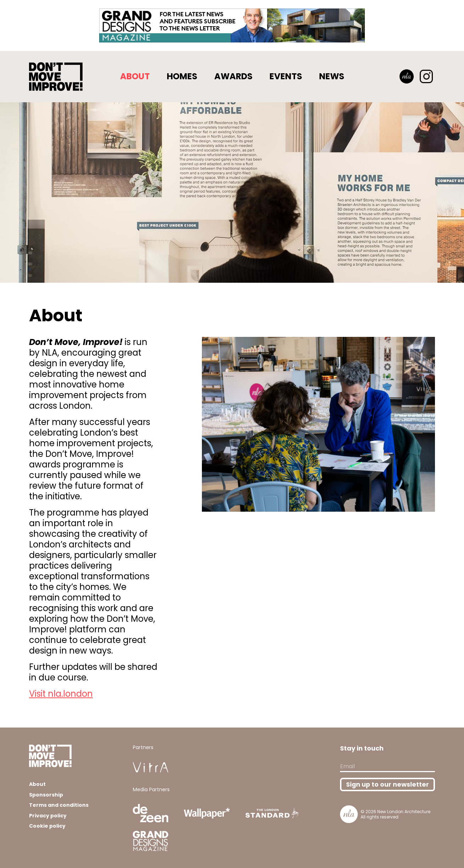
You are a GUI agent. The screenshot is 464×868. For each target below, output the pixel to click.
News (332, 76)
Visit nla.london (61, 694)
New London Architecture (404, 812)
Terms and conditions (59, 805)
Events (286, 76)
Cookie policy (47, 826)
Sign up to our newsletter (387, 784)
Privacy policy (48, 816)
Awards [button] (233, 76)
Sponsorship (46, 795)
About (135, 76)
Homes (182, 76)
